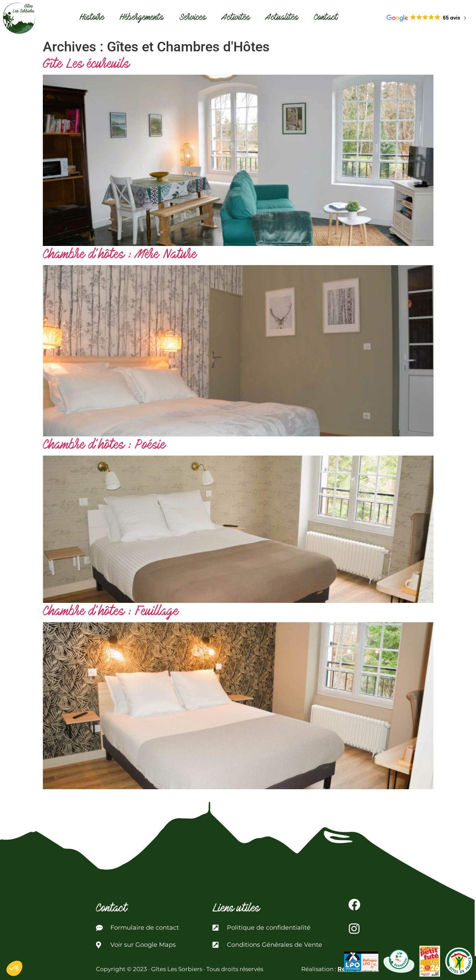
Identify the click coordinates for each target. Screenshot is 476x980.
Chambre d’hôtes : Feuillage (111, 612)
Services (193, 18)
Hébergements (142, 18)
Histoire (92, 18)
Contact (326, 18)
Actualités (282, 18)
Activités (236, 18)
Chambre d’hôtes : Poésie (104, 446)
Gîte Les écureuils (86, 65)
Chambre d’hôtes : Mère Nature (120, 255)
